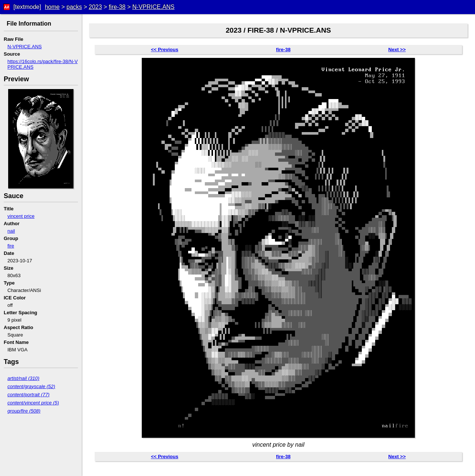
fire (11, 246)
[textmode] (27, 7)
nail (11, 231)
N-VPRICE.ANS (153, 7)
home (52, 7)
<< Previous (165, 50)
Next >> (397, 50)
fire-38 (117, 7)
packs (74, 7)
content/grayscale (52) (31, 386)
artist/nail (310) (23, 378)
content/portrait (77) (28, 395)
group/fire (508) (24, 411)
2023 (95, 7)
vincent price (21, 216)
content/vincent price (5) (33, 403)
